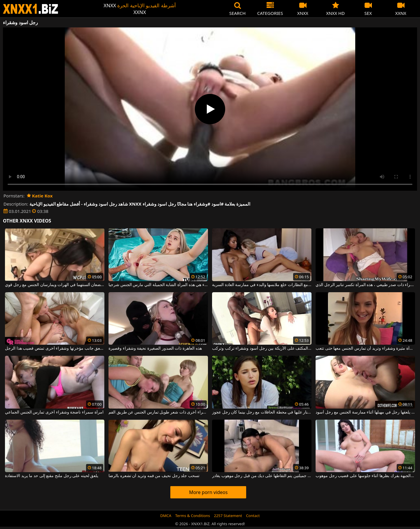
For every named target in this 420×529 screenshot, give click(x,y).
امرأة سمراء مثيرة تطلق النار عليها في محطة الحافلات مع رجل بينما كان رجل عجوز (262, 412)
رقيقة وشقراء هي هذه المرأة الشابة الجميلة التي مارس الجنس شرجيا (158, 285)
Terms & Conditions (193, 516)
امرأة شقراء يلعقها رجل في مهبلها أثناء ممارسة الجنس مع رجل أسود (365, 412)
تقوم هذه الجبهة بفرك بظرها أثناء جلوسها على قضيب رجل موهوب (365, 476)
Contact (253, 516)
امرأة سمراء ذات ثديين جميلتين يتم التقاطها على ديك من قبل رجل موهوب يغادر (262, 476)
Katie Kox (40, 196)
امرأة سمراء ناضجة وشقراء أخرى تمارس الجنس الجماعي (54, 412)
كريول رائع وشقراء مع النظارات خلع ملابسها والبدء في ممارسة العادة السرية (262, 285)
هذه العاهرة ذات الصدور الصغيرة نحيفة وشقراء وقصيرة (155, 348)
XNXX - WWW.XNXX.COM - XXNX (31, 9)
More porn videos (208, 492)
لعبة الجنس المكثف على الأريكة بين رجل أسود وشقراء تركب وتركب (262, 348)
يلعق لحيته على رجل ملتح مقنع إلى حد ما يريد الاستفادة (52, 476)
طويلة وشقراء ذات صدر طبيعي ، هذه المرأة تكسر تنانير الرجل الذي (365, 285)
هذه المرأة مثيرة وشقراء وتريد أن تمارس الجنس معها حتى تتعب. (365, 348)
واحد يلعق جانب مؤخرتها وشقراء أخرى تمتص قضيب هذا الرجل (55, 348)
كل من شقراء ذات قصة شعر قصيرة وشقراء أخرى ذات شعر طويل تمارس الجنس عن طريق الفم (158, 412)
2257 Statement (228, 516)
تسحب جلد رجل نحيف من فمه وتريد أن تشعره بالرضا (154, 476)
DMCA (166, 516)
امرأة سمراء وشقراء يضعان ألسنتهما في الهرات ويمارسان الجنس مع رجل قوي (55, 285)
